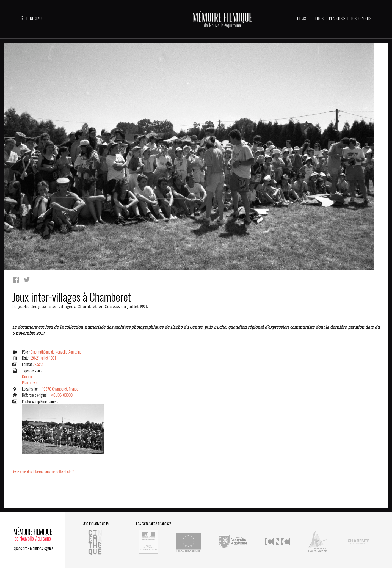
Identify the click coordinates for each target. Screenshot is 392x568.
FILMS (302, 18)
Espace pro (20, 548)
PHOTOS (318, 18)
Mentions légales (42, 548)
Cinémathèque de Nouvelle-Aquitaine (56, 352)
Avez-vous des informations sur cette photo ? (43, 472)
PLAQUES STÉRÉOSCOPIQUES (350, 18)
